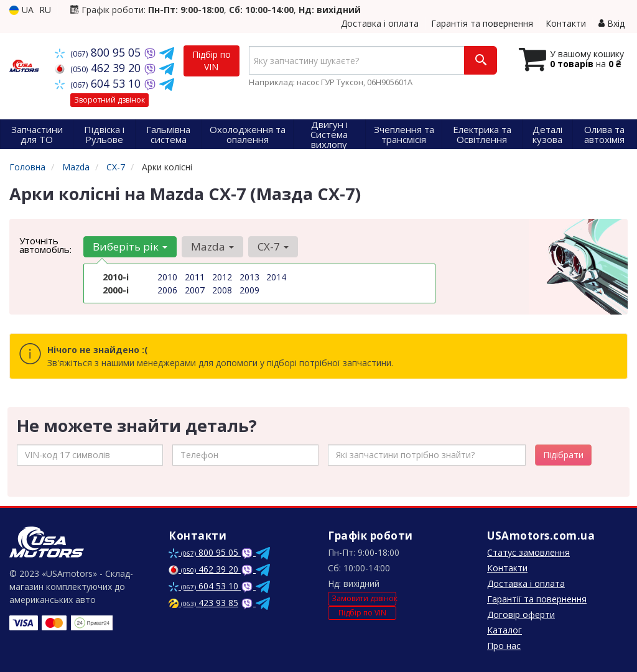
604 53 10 (99, 83)
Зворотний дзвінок (109, 100)
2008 (222, 290)
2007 (195, 290)
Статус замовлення (528, 552)
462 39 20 (99, 68)
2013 (249, 277)
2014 (276, 277)
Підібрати (563, 455)
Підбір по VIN (212, 61)
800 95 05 (99, 52)
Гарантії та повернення (537, 599)
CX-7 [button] (273, 246)
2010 (167, 277)
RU (45, 10)
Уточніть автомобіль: (45, 245)
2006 (167, 290)
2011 (195, 277)
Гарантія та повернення (482, 23)
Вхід (611, 23)
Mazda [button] (212, 246)
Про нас (504, 646)
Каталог (504, 630)
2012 (222, 277)
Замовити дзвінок (364, 598)
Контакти (566, 23)
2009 (249, 290)
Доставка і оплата (380, 23)
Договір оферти (521, 614)
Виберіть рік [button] (130, 246)
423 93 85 (203, 603)
